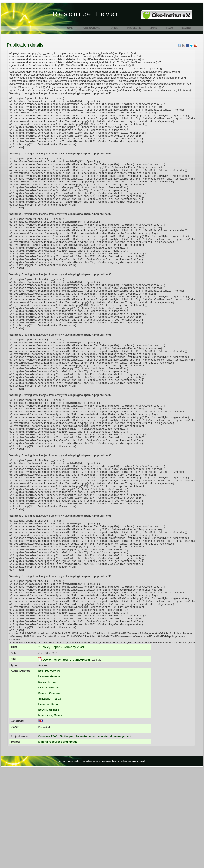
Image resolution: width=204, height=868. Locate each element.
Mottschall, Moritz (50, 815)
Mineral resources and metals (58, 842)
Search (187, 28)
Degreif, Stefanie (49, 788)
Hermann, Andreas (49, 776)
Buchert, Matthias (49, 771)
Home (69, 28)
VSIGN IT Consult (138, 861)
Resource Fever (86, 14)
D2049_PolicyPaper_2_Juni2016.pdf (66, 760)
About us (63, 861)
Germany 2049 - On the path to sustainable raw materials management (85, 836)
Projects (134, 28)
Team (170, 28)
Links (153, 28)
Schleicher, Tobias (50, 799)
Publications (91, 28)
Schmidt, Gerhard (49, 793)
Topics (114, 28)
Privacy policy (74, 861)
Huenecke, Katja (48, 804)
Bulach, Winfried (49, 810)
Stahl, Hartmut (48, 782)
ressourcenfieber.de (110, 861)
